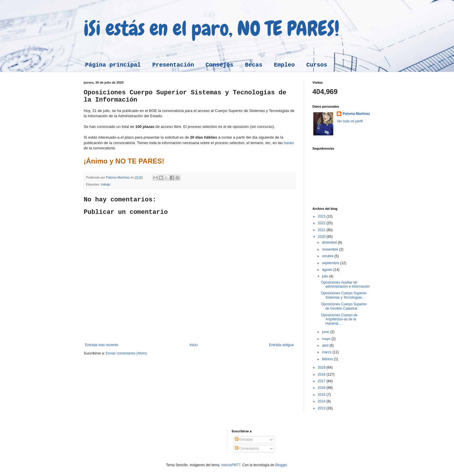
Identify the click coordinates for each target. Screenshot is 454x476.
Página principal (113, 65)
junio (326, 332)
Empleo (284, 65)
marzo (327, 352)
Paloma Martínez (356, 114)
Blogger (281, 465)
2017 (322, 381)
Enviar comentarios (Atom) (126, 353)
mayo (327, 339)
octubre (328, 256)
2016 (322, 388)
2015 (322, 395)
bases (289, 143)
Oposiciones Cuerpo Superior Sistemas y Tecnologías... (344, 295)
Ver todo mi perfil (350, 121)
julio (326, 276)
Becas (254, 65)
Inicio (194, 345)
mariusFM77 (231, 465)
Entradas (244, 440)
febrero (328, 359)
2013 (322, 408)
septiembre (331, 263)
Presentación (173, 65)
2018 (322, 374)
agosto (328, 270)
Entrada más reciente (102, 345)
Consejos (219, 65)
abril (326, 345)
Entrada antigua (281, 345)
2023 (322, 216)
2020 (322, 237)
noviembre (331, 249)
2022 (322, 223)
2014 (322, 401)
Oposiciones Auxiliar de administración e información (345, 284)
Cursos (317, 65)
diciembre (330, 242)
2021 (322, 230)
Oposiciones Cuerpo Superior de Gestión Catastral (344, 306)
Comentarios (247, 449)
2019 (322, 367)
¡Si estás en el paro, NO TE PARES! (212, 28)
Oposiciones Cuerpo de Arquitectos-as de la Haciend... (339, 319)
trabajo (106, 184)
